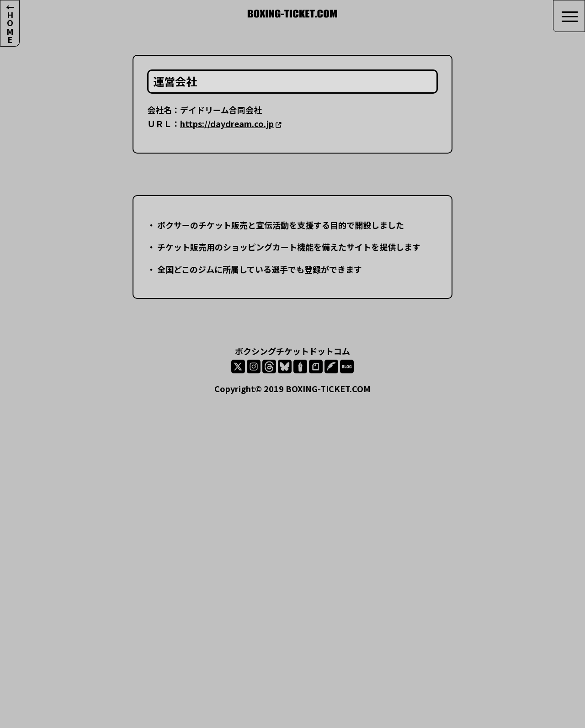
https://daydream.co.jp (227, 123)
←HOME (10, 23)
